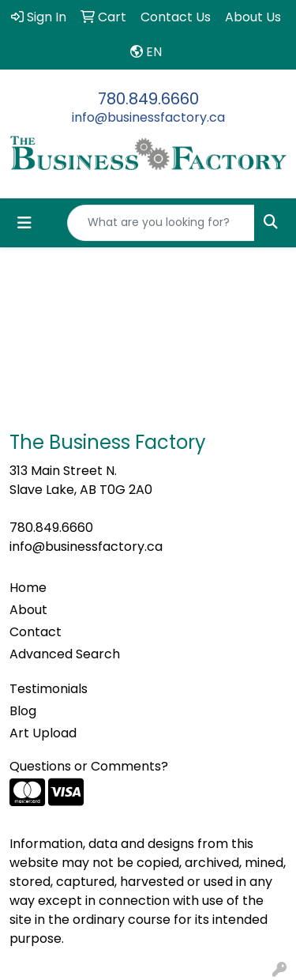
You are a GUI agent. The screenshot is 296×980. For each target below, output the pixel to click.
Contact (36, 632)
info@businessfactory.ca (148, 117)
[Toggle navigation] (24, 223)
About (28, 610)
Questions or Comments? (89, 766)
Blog (23, 711)
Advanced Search (65, 654)
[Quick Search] (161, 223)
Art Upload (43, 733)
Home (28, 588)
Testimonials (49, 689)
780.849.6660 (148, 99)
